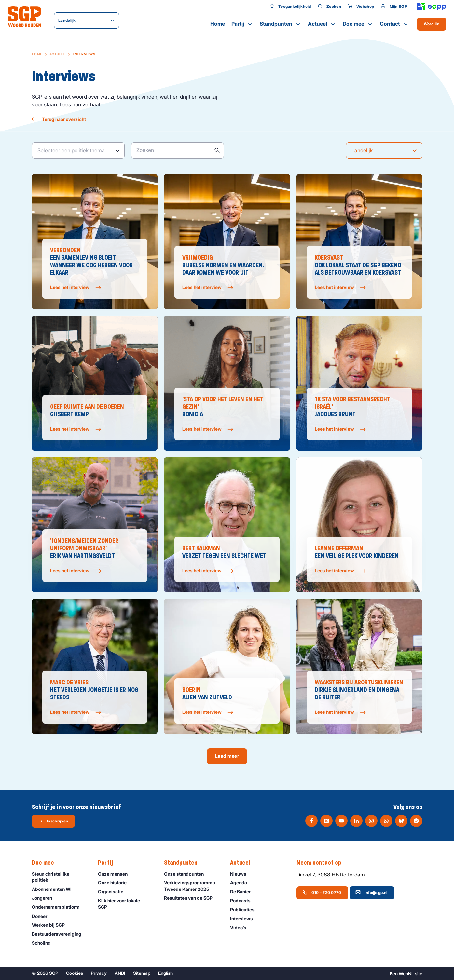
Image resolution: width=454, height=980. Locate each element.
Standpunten (281, 24)
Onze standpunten (187, 874)
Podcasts (243, 900)
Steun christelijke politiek (60, 877)
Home (218, 24)
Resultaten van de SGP (191, 898)
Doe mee (358, 24)
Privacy (99, 973)
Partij (242, 24)
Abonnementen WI (55, 889)
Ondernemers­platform (59, 907)
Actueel (322, 24)
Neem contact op (322, 863)
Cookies (75, 973)
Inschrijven (53, 821)
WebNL (406, 974)
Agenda (241, 883)
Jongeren (45, 898)
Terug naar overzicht (59, 119)
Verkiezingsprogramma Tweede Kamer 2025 (192, 886)
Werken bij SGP (51, 925)
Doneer (42, 916)
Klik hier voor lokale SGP (126, 904)
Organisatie (114, 892)
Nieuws (241, 874)
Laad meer (227, 756)
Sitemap (142, 973)
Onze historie (115, 883)
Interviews (244, 919)
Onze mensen (116, 874)
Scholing (44, 943)
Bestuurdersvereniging (60, 934)
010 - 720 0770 (322, 892)
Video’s (241, 927)
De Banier (243, 892)
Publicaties (245, 910)
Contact (394, 24)
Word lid (432, 24)
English (165, 973)
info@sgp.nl (371, 892)
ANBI (120, 973)
